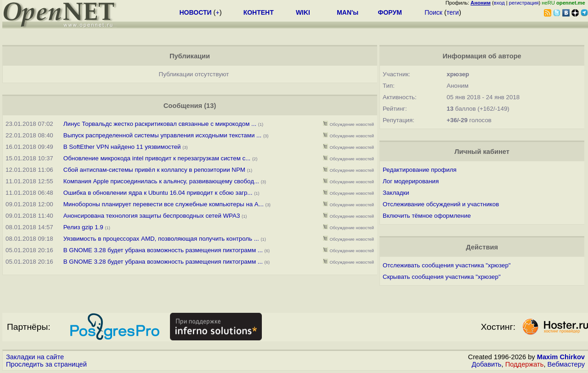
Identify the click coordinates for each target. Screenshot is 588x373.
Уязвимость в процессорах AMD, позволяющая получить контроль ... (161, 239)
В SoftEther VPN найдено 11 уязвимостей (122, 147)
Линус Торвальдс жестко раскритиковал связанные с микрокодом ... (160, 124)
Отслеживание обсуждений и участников (441, 204)
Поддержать (525, 364)
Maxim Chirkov (561, 357)
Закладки (396, 193)
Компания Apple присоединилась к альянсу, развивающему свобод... (161, 181)
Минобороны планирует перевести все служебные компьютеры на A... (164, 204)
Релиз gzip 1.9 (83, 227)
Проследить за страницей (46, 364)
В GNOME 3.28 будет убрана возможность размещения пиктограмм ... (163, 250)
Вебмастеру (566, 364)
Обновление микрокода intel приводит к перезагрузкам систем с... (157, 158)
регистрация (524, 3)
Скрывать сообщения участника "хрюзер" (442, 277)
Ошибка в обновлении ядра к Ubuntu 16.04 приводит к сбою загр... (158, 193)
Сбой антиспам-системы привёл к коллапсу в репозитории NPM (154, 170)
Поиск (433, 12)
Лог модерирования (411, 181)
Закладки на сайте (35, 357)
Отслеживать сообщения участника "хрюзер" (447, 265)
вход (499, 3)
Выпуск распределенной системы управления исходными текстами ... (162, 135)
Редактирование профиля (420, 170)
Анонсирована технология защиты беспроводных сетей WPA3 (152, 216)
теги (453, 12)
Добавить (487, 364)
